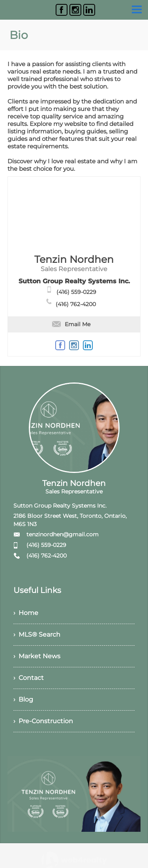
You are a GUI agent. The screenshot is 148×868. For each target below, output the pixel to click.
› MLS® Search (37, 634)
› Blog (23, 699)
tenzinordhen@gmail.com (63, 534)
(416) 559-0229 (76, 292)
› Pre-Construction (43, 721)
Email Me (71, 324)
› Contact (29, 678)
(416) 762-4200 (76, 304)
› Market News (37, 656)
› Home (26, 613)
